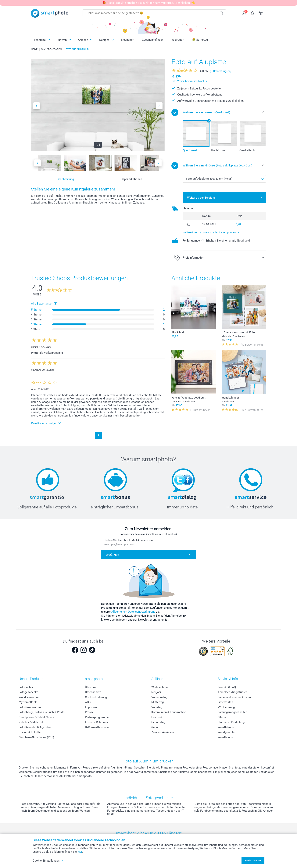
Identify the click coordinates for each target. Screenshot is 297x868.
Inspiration (177, 40)
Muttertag (157, 702)
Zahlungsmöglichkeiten (232, 712)
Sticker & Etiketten (30, 732)
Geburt (156, 727)
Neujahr (156, 692)
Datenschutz (93, 692)
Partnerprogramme (97, 717)
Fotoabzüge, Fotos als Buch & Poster (42, 712)
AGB (88, 702)
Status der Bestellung (231, 722)
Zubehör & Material (31, 722)
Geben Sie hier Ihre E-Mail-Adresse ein (129, 540)
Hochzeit (157, 717)
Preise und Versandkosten (234, 697)
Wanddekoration (29, 697)
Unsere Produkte (31, 679)
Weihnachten (159, 687)
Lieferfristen (225, 702)
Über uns (91, 687)
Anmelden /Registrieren (233, 692)
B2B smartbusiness (97, 727)
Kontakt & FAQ (227, 687)
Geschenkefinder (152, 40)
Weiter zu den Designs (201, 198)
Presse (89, 712)
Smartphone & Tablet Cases (36, 717)
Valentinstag (159, 697)
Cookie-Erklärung (96, 697)
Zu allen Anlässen (163, 732)
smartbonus (225, 737)
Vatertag (157, 707)
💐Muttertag (200, 40)
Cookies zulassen (253, 861)
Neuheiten (128, 40)
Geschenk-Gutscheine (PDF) (36, 737)
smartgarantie (226, 732)
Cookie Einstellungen (48, 861)
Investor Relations (97, 722)
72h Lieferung (226, 707)
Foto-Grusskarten (30, 707)
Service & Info (228, 679)
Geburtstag (158, 722)
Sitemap (223, 717)
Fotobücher (26, 687)
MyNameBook (28, 702)
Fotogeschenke (29, 692)
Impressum (92, 707)
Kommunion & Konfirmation (169, 712)
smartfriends (226, 727)
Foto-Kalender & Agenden (35, 727)
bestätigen (112, 555)
